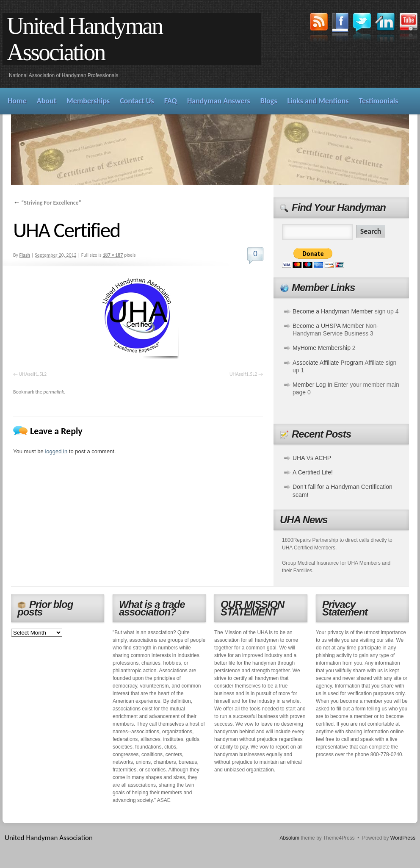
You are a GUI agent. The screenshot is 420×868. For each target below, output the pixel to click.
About (47, 101)
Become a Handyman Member (333, 311)
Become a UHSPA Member (328, 326)
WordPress (403, 838)
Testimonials (379, 101)
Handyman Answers (219, 101)
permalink (54, 392)
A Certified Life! (313, 472)
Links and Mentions (318, 101)
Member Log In (312, 385)
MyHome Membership (322, 348)
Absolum (289, 838)
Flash (25, 255)
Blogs (269, 101)
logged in (56, 451)
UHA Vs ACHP (312, 458)
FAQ (171, 101)
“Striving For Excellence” (47, 203)
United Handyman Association (84, 39)
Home (17, 101)
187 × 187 (113, 255)
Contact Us (137, 101)
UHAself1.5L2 (33, 374)
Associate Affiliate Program (328, 363)
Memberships (88, 101)
